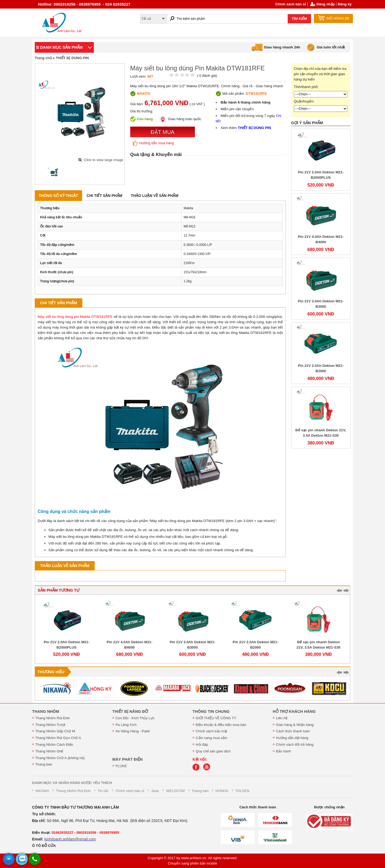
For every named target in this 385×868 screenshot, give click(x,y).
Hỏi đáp (202, 745)
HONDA (222, 791)
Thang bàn (44, 764)
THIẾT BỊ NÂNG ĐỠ (130, 711)
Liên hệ (282, 718)
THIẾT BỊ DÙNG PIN (72, 58)
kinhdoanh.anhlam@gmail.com (70, 839)
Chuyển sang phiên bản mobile (192, 863)
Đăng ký (345, 4)
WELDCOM (175, 791)
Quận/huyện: (304, 101)
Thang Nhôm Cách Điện (54, 745)
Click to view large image (103, 160)
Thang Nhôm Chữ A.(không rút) (60, 758)
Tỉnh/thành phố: (306, 87)
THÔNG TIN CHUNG (211, 711)
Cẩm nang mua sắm (211, 738)
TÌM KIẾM (299, 19)
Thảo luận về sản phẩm (155, 196)
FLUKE (121, 766)
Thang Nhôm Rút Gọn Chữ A (58, 738)
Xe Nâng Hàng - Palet (133, 731)
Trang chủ (43, 58)
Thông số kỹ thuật (58, 196)
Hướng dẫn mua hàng (153, 143)
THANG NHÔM (46, 711)
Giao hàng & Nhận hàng (295, 725)
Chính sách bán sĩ (291, 4)
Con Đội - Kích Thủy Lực (135, 718)
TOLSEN (242, 791)
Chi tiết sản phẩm (104, 196)
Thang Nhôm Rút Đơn (53, 718)
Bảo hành (283, 751)
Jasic (155, 791)
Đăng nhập (326, 4)
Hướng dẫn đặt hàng (292, 738)
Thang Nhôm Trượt (50, 725)
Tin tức (103, 791)
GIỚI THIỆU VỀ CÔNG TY (216, 718)
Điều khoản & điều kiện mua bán (221, 725)
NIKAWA (42, 791)
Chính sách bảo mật (211, 731)
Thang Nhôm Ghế (49, 751)
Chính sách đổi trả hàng (295, 745)
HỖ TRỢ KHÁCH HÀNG (294, 711)
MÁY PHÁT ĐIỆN (128, 759)
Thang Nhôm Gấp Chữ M (55, 731)
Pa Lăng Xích (126, 725)
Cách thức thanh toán (293, 731)
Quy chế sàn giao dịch (213, 751)
